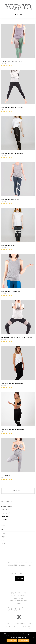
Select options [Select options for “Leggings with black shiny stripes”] (6, 111)
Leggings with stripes (8, 245)
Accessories (6, 506)
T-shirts (4, 520)
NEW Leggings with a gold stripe (12, 383)
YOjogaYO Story (15, 593)
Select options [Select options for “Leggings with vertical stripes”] (6, 295)
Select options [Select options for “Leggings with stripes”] (6, 249)
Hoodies (4, 509)
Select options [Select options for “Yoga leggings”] (6, 479)
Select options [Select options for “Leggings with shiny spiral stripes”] (6, 157)
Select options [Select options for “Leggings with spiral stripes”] (6, 203)
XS (2, 530)
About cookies (18, 598)
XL (2, 544)
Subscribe (20, 579)
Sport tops (5, 516)
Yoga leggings (6, 475)
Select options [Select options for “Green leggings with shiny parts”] (6, 65)
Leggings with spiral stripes (10, 199)
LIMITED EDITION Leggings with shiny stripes (16, 337)
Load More (18, 491)
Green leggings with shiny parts (11, 61)
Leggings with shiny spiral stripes (12, 153)
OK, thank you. (12, 641)
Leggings (5, 513)
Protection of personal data (18, 601)
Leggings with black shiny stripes (12, 107)
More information (24, 641)
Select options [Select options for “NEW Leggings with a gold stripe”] (6, 387)
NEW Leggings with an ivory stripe (13, 429)
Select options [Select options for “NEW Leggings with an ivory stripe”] (6, 433)
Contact (18, 603)
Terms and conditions (18, 595)
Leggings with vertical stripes (11, 291)
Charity (24, 593)
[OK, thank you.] (34, 638)
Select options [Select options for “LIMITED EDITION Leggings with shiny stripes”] (6, 341)
